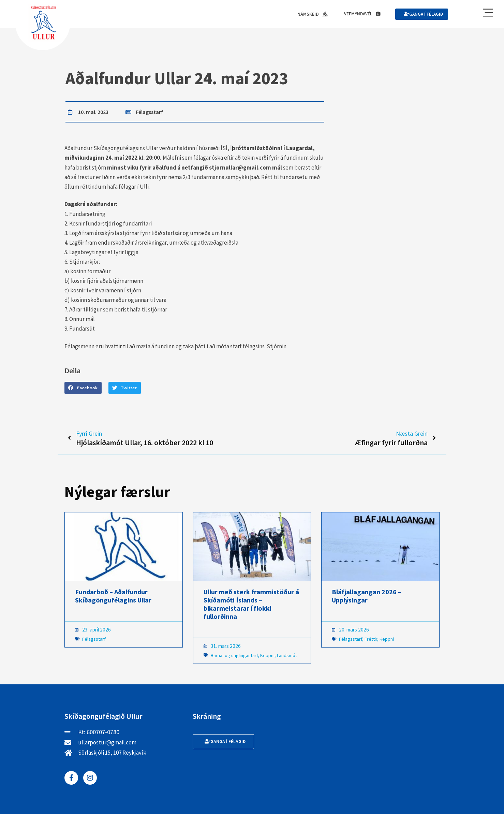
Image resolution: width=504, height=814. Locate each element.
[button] (83, 388)
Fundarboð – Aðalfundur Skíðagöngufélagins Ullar (113, 598)
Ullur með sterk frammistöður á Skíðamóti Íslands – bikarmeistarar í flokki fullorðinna (251, 606)
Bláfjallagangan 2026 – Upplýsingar (367, 598)
